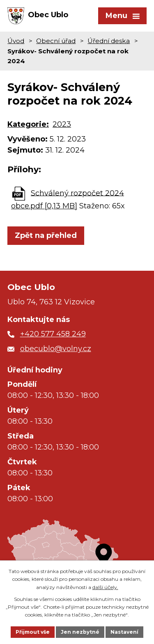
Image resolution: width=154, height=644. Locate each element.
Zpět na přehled (46, 235)
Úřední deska (109, 41)
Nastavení (124, 632)
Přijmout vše (33, 632)
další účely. (105, 587)
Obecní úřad (56, 41)
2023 (62, 124)
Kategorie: (28, 124)
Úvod (16, 41)
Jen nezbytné (80, 632)
